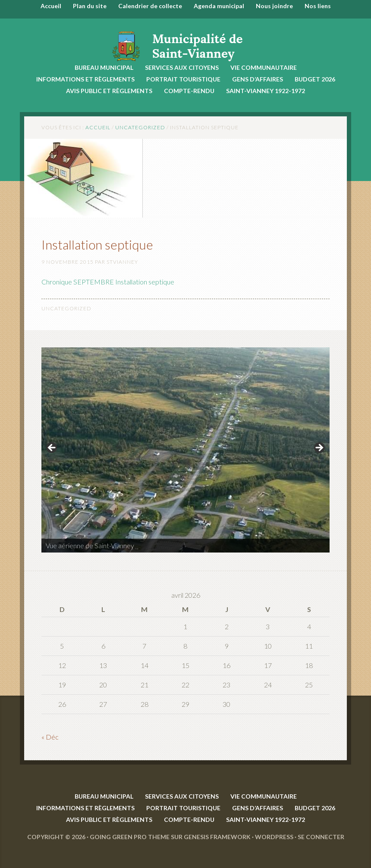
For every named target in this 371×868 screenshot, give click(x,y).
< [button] (52, 448)
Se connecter (321, 837)
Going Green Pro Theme (130, 837)
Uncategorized (66, 308)
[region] (185, 451)
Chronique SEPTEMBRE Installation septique (108, 282)
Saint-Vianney (185, 41)
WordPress (274, 837)
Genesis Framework (217, 837)
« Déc (50, 737)
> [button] (319, 448)
